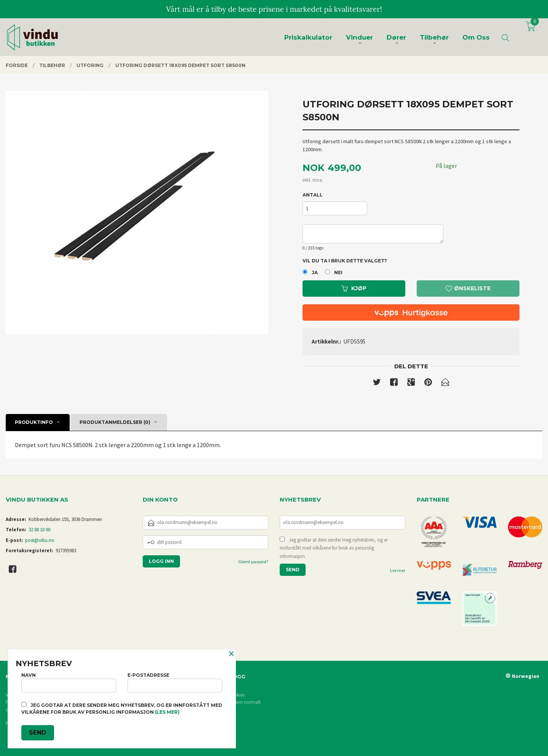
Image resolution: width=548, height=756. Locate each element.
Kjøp (354, 288)
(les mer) (167, 712)
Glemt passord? (253, 562)
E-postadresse (175, 682)
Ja (315, 273)
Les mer (398, 570)
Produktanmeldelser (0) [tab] (115, 422)
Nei (338, 273)
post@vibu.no (40, 540)
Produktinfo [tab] (34, 422)
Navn (69, 682)
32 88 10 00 (39, 530)
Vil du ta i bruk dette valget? (345, 261)
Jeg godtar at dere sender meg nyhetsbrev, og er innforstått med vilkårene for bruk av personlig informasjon (334, 548)
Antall (313, 195)
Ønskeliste (468, 288)
